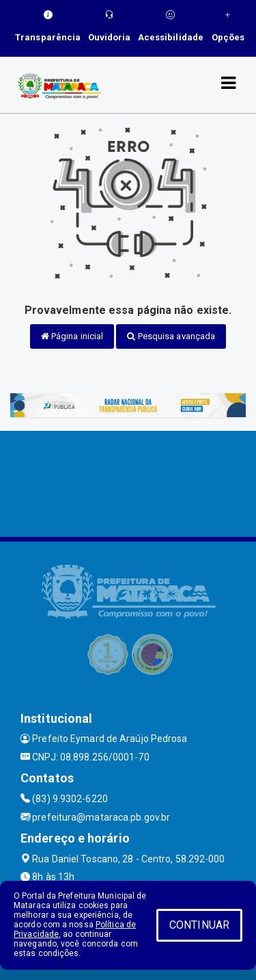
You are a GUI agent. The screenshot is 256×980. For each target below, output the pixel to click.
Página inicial (72, 336)
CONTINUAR (199, 925)
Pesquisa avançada (171, 336)
